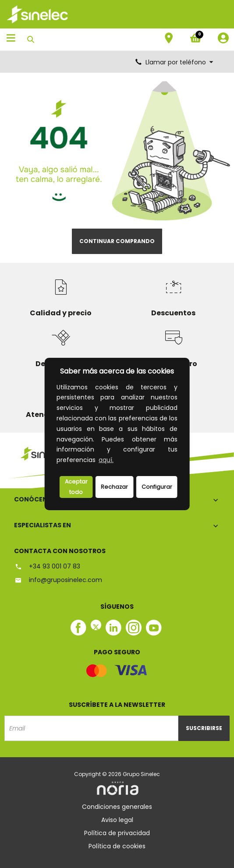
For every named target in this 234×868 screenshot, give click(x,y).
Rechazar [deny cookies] (114, 487)
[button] (118, 461)
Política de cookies (117, 846)
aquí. (106, 460)
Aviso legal (117, 820)
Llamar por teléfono (175, 62)
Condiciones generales (117, 807)
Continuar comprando (117, 241)
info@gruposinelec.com (58, 580)
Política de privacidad (117, 833)
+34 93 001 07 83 (47, 566)
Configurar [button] (157, 487)
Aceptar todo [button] (76, 487)
